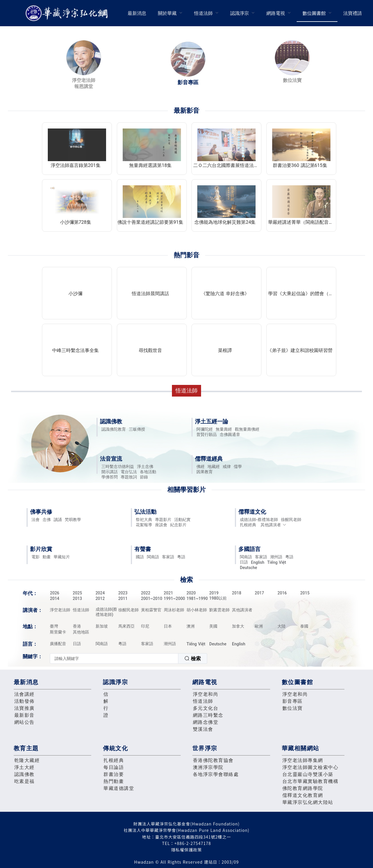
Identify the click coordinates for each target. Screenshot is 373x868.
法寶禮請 (353, 13)
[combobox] (129, 659)
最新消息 (137, 13)
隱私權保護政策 (187, 850)
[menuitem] (137, 13)
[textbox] (114, 659)
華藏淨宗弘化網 (68, 13)
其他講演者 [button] (273, 525)
